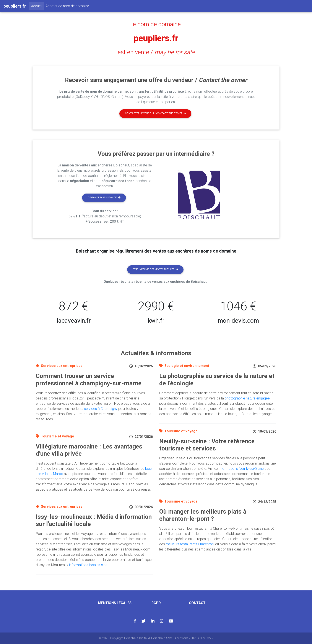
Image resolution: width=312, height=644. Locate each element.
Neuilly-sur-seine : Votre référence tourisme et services (207, 445)
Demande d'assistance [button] (104, 198)
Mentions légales (115, 603)
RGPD (156, 603)
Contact (197, 603)
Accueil (37, 6)
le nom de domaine (156, 24)
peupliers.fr (156, 38)
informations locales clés (88, 565)
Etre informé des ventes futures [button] (155, 269)
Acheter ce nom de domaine (67, 6)
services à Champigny (101, 409)
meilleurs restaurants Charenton (190, 544)
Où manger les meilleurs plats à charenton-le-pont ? (203, 515)
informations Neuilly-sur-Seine (241, 469)
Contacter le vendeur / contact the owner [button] (155, 113)
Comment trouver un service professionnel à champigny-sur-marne (89, 380)
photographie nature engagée (247, 398)
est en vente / (156, 52)
